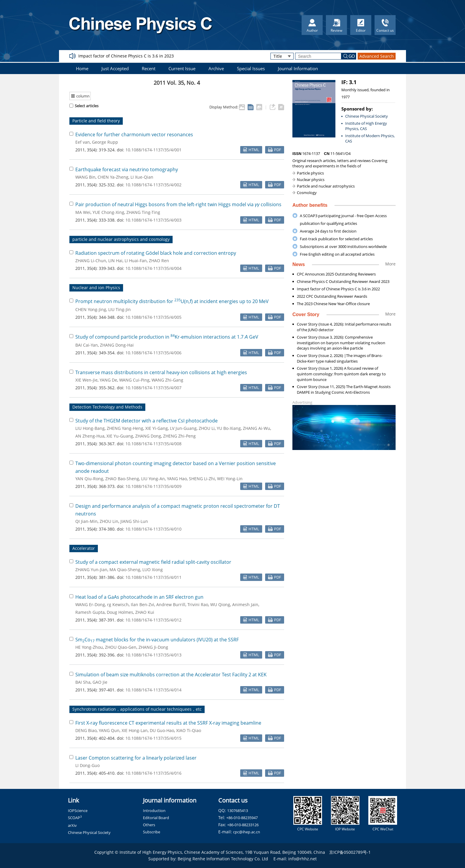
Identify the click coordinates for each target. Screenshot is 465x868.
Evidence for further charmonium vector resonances (134, 134)
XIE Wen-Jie (86, 380)
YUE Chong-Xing (108, 212)
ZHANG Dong (148, 436)
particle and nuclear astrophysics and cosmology (121, 239)
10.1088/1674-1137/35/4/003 (153, 220)
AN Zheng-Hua (90, 436)
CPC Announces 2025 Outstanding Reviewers (336, 274)
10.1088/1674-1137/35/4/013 (153, 655)
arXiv (72, 825)
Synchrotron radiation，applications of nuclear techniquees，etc (137, 709)
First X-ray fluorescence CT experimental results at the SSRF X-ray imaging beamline (168, 723)
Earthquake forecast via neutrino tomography (127, 169)
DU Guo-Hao (162, 730)
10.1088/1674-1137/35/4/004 (153, 268)
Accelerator (84, 548)
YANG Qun (109, 730)
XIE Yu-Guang (120, 436)
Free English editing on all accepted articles (337, 254)
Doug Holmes (120, 612)
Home (82, 68)
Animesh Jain (245, 604)
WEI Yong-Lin (230, 479)
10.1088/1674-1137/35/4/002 (153, 185)
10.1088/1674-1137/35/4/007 (153, 388)
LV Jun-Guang (183, 428)
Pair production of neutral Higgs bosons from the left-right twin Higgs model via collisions (178, 204)
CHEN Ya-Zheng (113, 177)
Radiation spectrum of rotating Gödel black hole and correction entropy (156, 253)
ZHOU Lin (109, 521)
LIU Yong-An (153, 479)
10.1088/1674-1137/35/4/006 (153, 353)
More (390, 264)
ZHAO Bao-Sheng (122, 479)
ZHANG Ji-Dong (153, 647)
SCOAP (75, 818)
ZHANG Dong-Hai (117, 345)
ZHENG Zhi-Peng (179, 436)
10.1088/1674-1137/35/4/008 (153, 444)
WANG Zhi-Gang (167, 380)
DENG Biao (86, 730)
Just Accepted (115, 68)
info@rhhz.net (302, 859)
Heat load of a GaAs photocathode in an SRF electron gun (139, 597)
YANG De (108, 380)
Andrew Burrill (171, 604)
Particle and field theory (96, 121)
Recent (149, 68)
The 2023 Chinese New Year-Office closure (333, 304)
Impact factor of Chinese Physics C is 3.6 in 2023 (126, 56)
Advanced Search (377, 56)
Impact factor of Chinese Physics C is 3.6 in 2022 (338, 289)
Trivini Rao (198, 604)
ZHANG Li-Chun (91, 261)
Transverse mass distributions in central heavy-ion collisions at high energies (161, 372)
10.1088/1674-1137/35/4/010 (153, 529)
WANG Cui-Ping (134, 380)
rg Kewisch (118, 604)
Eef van (83, 142)
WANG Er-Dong (90, 604)
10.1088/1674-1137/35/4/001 (153, 150)
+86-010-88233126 (243, 825)
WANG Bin (85, 177)
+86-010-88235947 (242, 818)
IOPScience (78, 811)
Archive (216, 68)
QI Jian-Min (86, 521)
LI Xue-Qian (142, 177)
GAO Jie (100, 682)
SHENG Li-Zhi (202, 479)
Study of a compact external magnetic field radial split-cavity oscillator (153, 562)
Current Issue (182, 68)
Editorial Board (156, 818)
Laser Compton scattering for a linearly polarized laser (136, 758)
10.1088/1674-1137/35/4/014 (153, 690)
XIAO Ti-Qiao (189, 730)
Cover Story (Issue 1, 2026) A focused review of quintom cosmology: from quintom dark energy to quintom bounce (341, 374)
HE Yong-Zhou (89, 647)
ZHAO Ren (159, 261)
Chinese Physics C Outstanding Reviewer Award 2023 (343, 281)
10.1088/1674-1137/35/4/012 (153, 620)
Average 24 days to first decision (328, 231)
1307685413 (238, 811)
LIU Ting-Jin (120, 309)
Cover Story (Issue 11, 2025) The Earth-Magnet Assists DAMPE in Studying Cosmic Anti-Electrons (344, 389)
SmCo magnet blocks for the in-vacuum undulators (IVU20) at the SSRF (157, 640)
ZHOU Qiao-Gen (121, 647)
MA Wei (83, 212)
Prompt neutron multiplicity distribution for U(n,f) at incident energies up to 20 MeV (172, 301)
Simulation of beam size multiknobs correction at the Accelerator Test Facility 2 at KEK (171, 675)
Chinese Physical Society (367, 116)
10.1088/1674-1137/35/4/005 (153, 317)
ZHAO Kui (145, 612)
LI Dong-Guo (87, 765)
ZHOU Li (207, 428)
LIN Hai (115, 261)
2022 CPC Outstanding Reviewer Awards (332, 296)
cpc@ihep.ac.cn (247, 832)
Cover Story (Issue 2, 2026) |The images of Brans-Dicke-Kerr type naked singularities (340, 358)
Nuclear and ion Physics (96, 288)
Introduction (154, 811)
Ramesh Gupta (90, 612)
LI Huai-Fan (136, 261)
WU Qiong (220, 604)
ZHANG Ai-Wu (257, 428)
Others (149, 825)
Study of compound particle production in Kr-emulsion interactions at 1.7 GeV (167, 337)
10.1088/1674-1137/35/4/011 (153, 577)
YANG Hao (177, 479)
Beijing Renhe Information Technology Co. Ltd (223, 859)
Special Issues (251, 68)
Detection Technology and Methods (107, 407)
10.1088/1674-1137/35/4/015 (153, 738)
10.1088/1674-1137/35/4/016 (153, 773)
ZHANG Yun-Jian (91, 570)
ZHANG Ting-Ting (143, 212)
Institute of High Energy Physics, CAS (366, 126)
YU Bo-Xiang (229, 428)
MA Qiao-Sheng (125, 570)
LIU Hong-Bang (90, 428)
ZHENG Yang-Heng (125, 428)
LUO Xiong (153, 570)
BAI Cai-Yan (87, 345)
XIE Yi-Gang (157, 428)
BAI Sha (83, 682)
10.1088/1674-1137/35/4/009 (153, 486)
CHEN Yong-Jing (91, 309)
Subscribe (152, 832)
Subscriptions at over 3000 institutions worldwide (343, 246)
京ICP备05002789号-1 (350, 852)
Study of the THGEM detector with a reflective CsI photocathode (146, 421)
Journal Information (298, 68)
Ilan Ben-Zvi (142, 604)
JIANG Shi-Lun (134, 521)
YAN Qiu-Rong (89, 479)
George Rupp (105, 142)
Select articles (84, 106)
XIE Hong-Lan (135, 730)
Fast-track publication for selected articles (336, 239)
